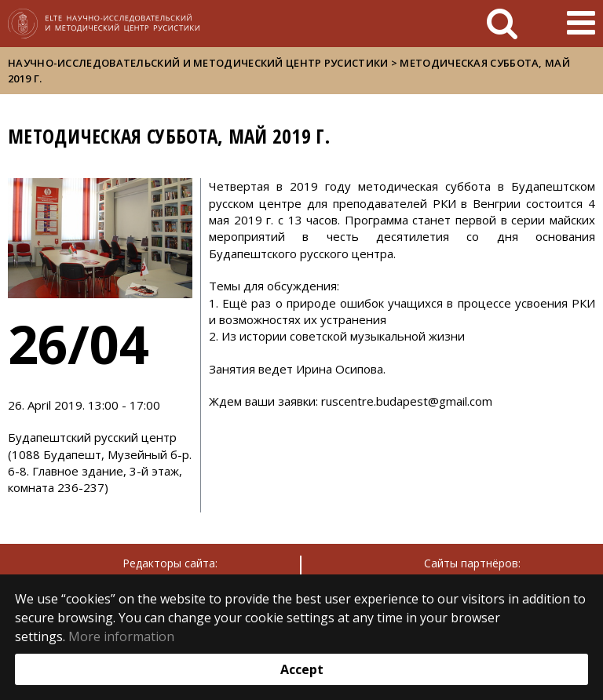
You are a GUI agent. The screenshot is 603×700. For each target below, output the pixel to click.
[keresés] (502, 24)
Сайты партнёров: (472, 563)
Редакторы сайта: (170, 563)
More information (121, 636)
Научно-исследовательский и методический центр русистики (198, 63)
